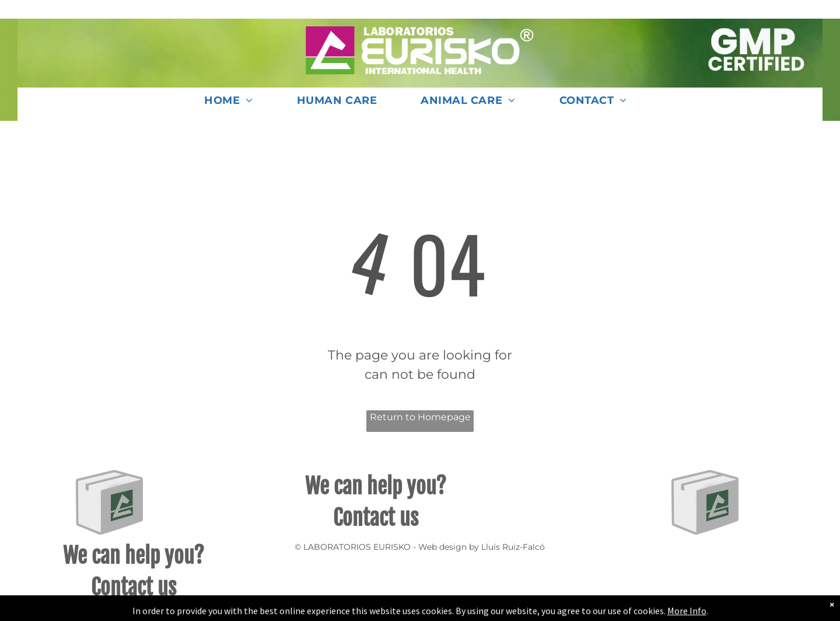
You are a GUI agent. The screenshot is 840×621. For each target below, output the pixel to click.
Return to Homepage (420, 417)
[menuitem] (233, 104)
